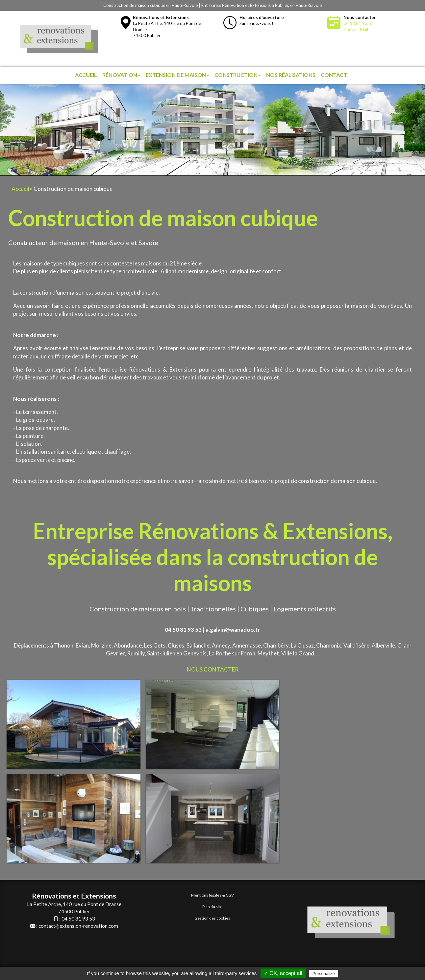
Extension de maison (177, 75)
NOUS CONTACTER (213, 669)
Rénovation (121, 75)
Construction (238, 75)
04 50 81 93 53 (359, 23)
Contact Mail (356, 30)
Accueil (86, 75)
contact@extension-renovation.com (78, 926)
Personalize (324, 974)
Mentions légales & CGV (213, 895)
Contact (334, 75)
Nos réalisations (291, 75)
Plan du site (212, 907)
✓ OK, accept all (283, 973)
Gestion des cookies (212, 918)
